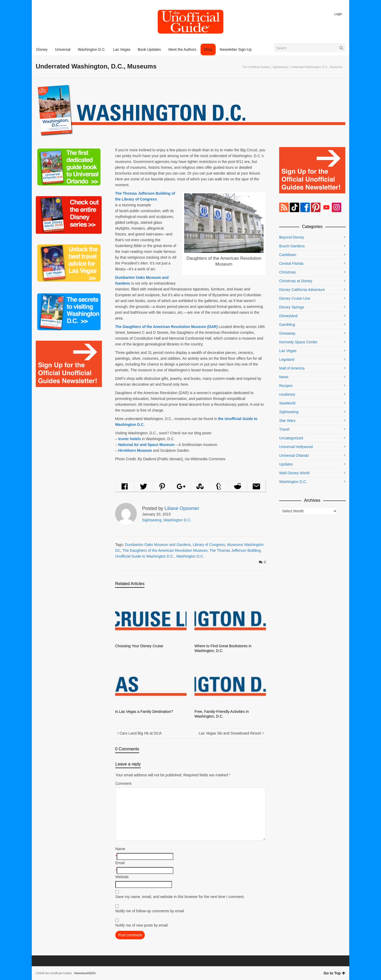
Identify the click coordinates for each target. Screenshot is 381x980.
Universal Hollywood (296, 447)
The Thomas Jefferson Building (235, 550)
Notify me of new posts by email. (142, 925)
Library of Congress (209, 545)
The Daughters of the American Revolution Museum (165, 550)
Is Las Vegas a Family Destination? (144, 712)
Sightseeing (280, 67)
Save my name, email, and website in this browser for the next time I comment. (180, 897)
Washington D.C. (177, 520)
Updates (286, 464)
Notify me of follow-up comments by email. (150, 911)
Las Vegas (288, 351)
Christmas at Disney (296, 281)
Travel (284, 429)
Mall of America (292, 368)
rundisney (287, 394)
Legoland (287, 359)
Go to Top (334, 973)
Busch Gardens (292, 246)
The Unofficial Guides (256, 67)
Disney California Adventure (302, 290)
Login (338, 14)
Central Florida (291, 263)
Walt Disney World (294, 473)
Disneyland (288, 316)
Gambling (287, 325)
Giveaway (287, 333)
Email (120, 863)
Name (120, 849)
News (284, 377)
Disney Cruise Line (295, 298)
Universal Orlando (294, 455)
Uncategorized (291, 438)
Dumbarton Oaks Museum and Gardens (158, 545)
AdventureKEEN (85, 973)
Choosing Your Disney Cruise (139, 646)
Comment (123, 783)
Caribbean (288, 255)
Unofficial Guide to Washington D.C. (145, 556)
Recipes (286, 386)
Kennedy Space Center (298, 342)
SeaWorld (287, 403)
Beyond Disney (292, 237)
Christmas (287, 272)
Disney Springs (292, 307)
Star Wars (287, 421)
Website (122, 877)
